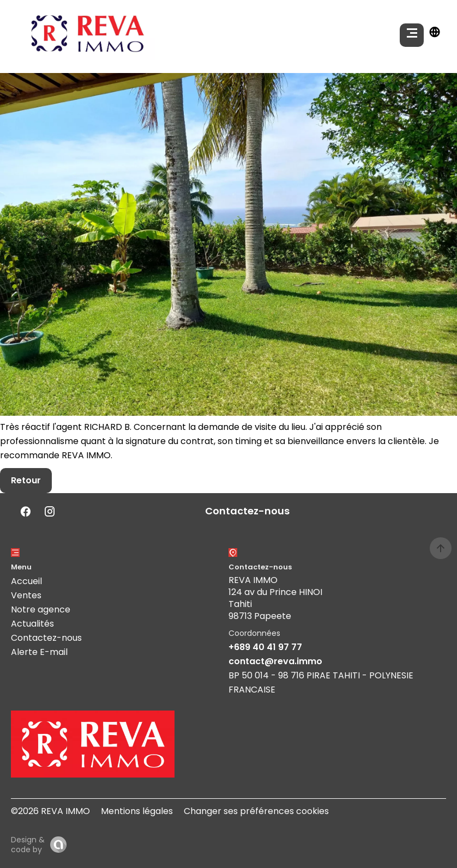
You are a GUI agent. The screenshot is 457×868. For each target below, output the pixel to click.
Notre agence (41, 609)
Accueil (26, 581)
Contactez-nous (46, 638)
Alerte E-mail (39, 652)
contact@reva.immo (275, 661)
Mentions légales (137, 811)
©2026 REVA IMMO (50, 811)
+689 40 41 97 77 (265, 647)
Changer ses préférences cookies (256, 811)
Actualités (32, 624)
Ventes (26, 595)
